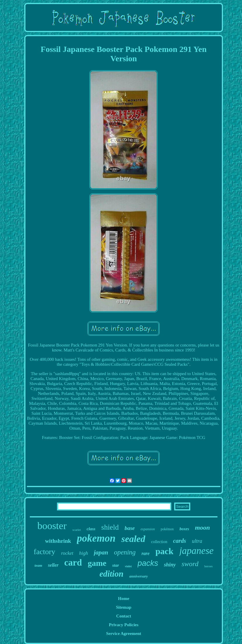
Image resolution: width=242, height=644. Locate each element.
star (116, 565)
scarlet (77, 530)
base (130, 528)
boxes (184, 529)
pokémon (167, 529)
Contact (124, 616)
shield (110, 527)
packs (148, 563)
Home (124, 598)
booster (52, 526)
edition (111, 574)
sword (190, 564)
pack (165, 551)
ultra (197, 541)
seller (53, 565)
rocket (67, 553)
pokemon (96, 538)
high (84, 553)
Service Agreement (124, 633)
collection (159, 542)
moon (202, 527)
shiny (170, 565)
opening (125, 552)
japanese (196, 551)
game (97, 563)
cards (179, 541)
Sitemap (124, 607)
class (91, 529)
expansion (148, 529)
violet (128, 566)
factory (44, 552)
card (73, 562)
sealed (133, 539)
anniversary (139, 576)
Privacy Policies (123, 625)
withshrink (58, 541)
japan (101, 552)
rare (146, 553)
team (38, 565)
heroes (209, 566)
